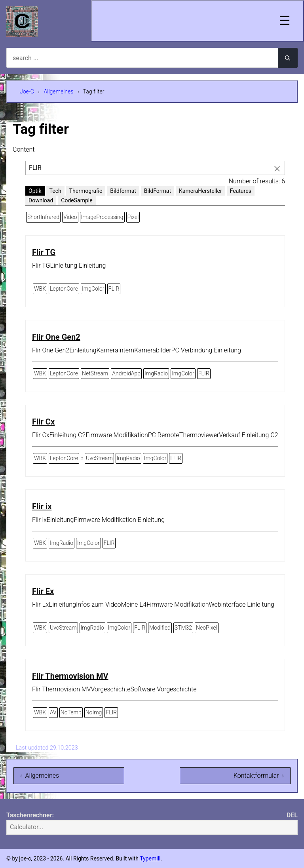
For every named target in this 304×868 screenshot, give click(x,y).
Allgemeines (59, 91)
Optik (35, 191)
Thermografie (86, 191)
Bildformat (123, 191)
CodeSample (77, 200)
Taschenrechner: (30, 815)
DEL (292, 815)
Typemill (150, 858)
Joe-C (27, 91)
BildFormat (158, 191)
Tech (55, 191)
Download (41, 200)
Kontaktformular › (259, 776)
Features (241, 191)
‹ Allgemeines (40, 776)
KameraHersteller (200, 191)
